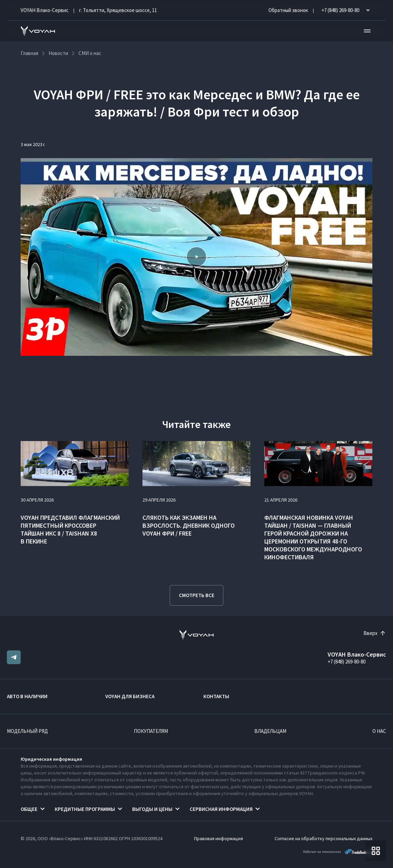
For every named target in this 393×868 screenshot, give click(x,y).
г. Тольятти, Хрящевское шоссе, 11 (118, 10)
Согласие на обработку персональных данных (323, 838)
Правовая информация (219, 838)
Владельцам (270, 731)
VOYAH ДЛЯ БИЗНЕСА (130, 696)
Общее (29, 809)
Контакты (216, 696)
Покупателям (151, 731)
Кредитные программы (85, 809)
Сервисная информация (221, 809)
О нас (379, 731)
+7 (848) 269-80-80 (347, 662)
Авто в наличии (27, 696)
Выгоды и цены (152, 809)
